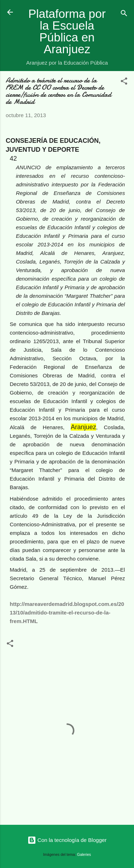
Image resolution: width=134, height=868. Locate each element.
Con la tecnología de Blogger (67, 840)
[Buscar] (124, 14)
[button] (124, 82)
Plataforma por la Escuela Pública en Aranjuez (67, 31)
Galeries (84, 854)
